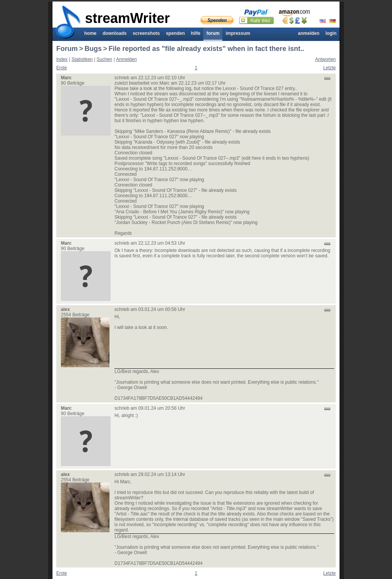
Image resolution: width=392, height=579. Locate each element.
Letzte (329, 68)
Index (62, 59)
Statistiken (82, 59)
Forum (213, 33)
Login (331, 33)
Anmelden (309, 33)
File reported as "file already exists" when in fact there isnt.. (206, 49)
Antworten (325, 59)
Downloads (115, 33)
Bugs (93, 49)
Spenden (175, 33)
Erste (62, 68)
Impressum (238, 33)
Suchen (104, 59)
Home (90, 33)
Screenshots (146, 33)
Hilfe (196, 33)
